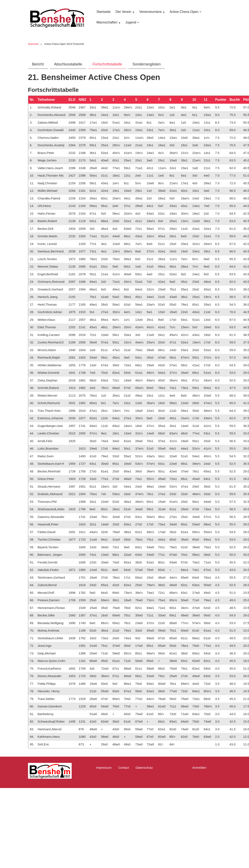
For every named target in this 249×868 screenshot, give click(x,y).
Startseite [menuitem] (103, 12)
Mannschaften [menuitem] (108, 24)
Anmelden (199, 768)
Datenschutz (144, 768)
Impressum (104, 768)
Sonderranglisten (147, 64)
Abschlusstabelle (68, 64)
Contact (124, 768)
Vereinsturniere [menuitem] (152, 14)
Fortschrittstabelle (107, 64)
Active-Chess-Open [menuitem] (185, 14)
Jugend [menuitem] (131, 24)
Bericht (38, 64)
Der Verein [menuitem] (125, 14)
